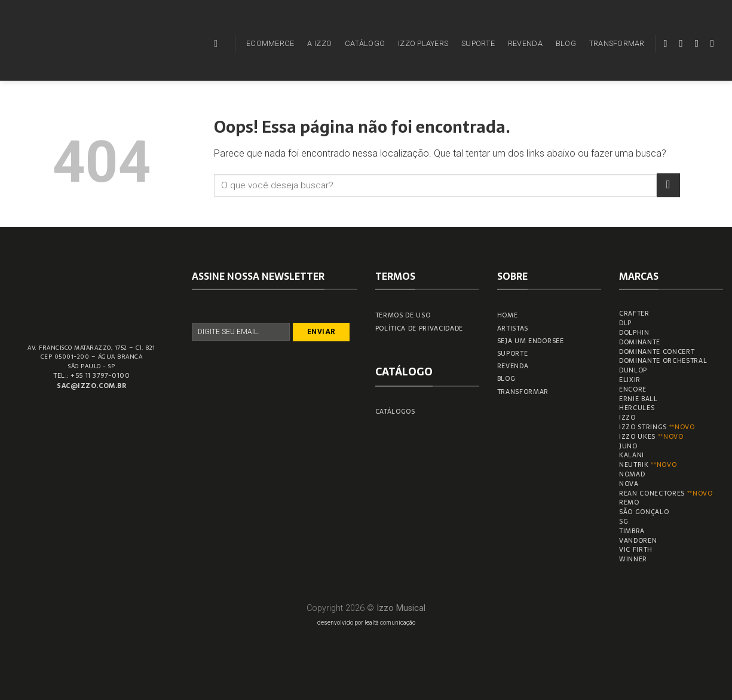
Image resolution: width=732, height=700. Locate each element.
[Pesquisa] (219, 43)
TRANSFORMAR (617, 43)
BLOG (566, 43)
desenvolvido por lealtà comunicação (366, 623)
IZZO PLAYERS (423, 43)
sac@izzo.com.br (91, 386)
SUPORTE (478, 43)
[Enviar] (668, 185)
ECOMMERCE (270, 43)
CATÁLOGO (365, 43)
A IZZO (319, 43)
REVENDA (525, 43)
